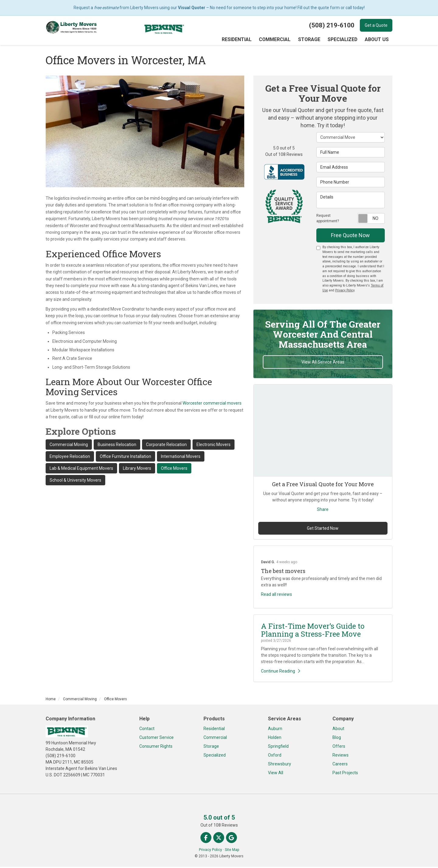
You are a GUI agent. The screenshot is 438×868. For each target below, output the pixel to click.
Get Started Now (323, 529)
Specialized (215, 756)
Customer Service (156, 739)
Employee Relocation (70, 458)
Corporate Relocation (166, 446)
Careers (340, 765)
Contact (147, 730)
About (338, 730)
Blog (337, 739)
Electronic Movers (214, 446)
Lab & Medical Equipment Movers (81, 469)
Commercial (215, 739)
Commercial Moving (69, 446)
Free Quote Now (350, 236)
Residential (214, 730)
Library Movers (137, 469)
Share (323, 511)
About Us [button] (377, 40)
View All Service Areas (323, 363)
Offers (339, 747)
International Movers (181, 458)
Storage (211, 747)
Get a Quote (376, 25)
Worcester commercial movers (212, 404)
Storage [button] (311, 40)
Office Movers (174, 469)
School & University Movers (75, 481)
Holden (275, 739)
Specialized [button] (344, 40)
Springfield (278, 747)
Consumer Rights (156, 747)
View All (276, 774)
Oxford (275, 756)
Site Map (232, 851)
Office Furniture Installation (125, 458)
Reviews (341, 756)
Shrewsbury (280, 765)
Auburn (275, 730)
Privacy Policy (345, 292)
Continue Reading (281, 672)
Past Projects (345, 774)
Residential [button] (241, 40)
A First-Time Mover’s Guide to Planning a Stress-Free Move (313, 631)
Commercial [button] (278, 40)
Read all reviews (276, 596)
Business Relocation (117, 446)
